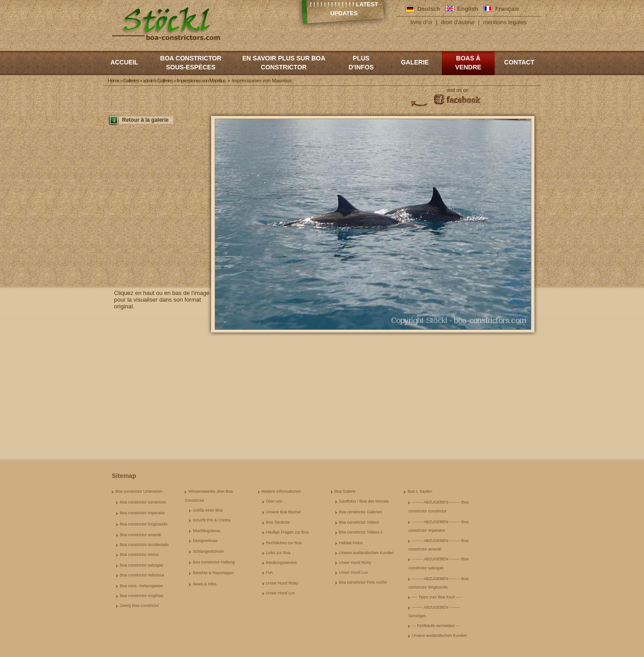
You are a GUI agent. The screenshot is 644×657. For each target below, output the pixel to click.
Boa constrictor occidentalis (144, 545)
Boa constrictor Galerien (361, 512)
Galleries (131, 81)
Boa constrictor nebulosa (142, 575)
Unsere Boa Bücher (284, 512)
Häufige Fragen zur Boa (288, 532)
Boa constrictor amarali (140, 535)
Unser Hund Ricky (282, 583)
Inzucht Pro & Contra (212, 520)
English (468, 9)
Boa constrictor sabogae (142, 565)
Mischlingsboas (207, 531)
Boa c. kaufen (420, 491)
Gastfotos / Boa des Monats (364, 501)
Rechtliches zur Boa (284, 543)
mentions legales (505, 22)
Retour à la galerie (145, 120)
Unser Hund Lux (281, 593)
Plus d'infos (361, 63)
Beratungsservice (282, 563)
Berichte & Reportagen (213, 573)
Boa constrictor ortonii (139, 555)
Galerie (415, 62)
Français (507, 9)
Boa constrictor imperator (142, 513)
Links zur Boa (278, 553)
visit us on (458, 90)
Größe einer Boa (208, 510)
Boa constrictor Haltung (214, 562)
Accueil (124, 62)
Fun (270, 572)
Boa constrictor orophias (142, 596)
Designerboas (205, 541)
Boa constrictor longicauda (144, 524)
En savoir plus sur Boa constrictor (284, 63)
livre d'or (422, 22)
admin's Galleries (158, 81)
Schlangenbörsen (208, 551)
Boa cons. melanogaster (142, 586)
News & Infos (205, 584)
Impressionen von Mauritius (201, 81)
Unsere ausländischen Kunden (366, 553)
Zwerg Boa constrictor (140, 606)
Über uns (274, 501)
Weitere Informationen (281, 491)
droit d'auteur (458, 22)
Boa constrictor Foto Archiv (363, 582)
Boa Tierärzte (278, 522)
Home (113, 81)
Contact (519, 62)
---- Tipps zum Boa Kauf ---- (436, 597)
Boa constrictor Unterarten (139, 491)
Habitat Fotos (351, 543)
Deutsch (429, 9)
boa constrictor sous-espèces (191, 63)
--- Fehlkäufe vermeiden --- (436, 626)
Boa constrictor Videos (359, 522)
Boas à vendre (468, 63)
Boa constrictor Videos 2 (361, 532)
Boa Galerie (345, 491)
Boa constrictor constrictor (143, 502)
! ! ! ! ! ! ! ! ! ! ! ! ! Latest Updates (344, 9)
